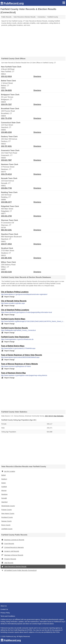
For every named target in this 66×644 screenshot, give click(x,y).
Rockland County (7, 517)
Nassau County (7, 521)
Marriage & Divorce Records (12, 555)
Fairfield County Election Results (14, 328)
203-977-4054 (6, 244)
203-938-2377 (6, 202)
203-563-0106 (6, 272)
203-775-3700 (6, 118)
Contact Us (4, 609)
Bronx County (6, 525)
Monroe (4, 490)
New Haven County (8, 513)
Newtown (4, 494)
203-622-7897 (6, 160)
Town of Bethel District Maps (13, 346)
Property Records (9, 559)
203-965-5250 (6, 132)
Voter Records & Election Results (14, 567)
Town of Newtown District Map (13, 373)
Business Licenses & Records (13, 540)
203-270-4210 (6, 174)
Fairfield (4, 487)
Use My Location (8, 471)
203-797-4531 (6, 146)
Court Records (8, 544)
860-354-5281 (6, 230)
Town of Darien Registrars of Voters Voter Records (22, 355)
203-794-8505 (6, 90)
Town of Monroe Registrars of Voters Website (19, 364)
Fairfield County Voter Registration (15, 337)
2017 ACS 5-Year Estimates (54, 416)
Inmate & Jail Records (10, 551)
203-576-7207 (6, 104)
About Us (4, 606)
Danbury (4, 479)
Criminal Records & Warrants (13, 547)
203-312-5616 (6, 76)
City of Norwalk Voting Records (14, 301)
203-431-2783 (6, 216)
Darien (4, 483)
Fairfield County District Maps (13, 319)
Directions (37, 76)
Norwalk (4, 498)
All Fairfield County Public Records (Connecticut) (19, 570)
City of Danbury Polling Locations (15, 292)
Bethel (4, 475)
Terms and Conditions (8, 616)
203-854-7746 (6, 188)
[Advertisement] (33, 41)
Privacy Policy (5, 613)
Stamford (4, 502)
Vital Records (7, 563)
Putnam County (7, 510)
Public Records (6, 17)
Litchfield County (7, 529)
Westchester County (8, 506)
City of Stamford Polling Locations (15, 310)
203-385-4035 (6, 258)
